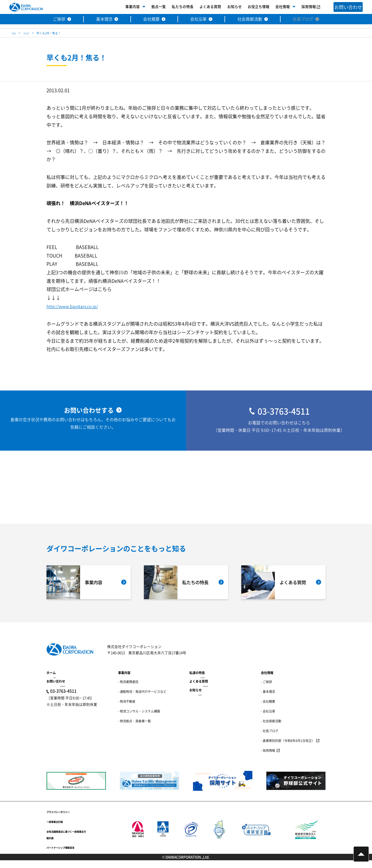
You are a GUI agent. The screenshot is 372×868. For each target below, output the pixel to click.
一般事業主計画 (59, 829)
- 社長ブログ (270, 738)
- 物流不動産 (127, 709)
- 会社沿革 (268, 719)
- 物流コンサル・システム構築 (139, 719)
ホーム (51, 680)
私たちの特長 (175, 7)
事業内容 (125, 7)
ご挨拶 (51, 20)
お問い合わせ (56, 689)
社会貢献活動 (253, 20)
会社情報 (274, 7)
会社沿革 (198, 20)
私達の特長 (197, 680)
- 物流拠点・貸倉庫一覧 (134, 729)
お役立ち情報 (250, 7)
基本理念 (99, 20)
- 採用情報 (268, 758)
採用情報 (300, 7)
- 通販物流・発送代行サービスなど (142, 699)
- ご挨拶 (266, 690)
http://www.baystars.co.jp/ (76, 306)
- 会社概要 (268, 709)
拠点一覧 (151, 7)
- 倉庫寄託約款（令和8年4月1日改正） (288, 748)
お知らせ (226, 7)
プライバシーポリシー (65, 819)
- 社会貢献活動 (271, 729)
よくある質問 (202, 7)
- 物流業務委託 (128, 690)
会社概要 (149, 20)
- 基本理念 (268, 699)
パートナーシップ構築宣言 (68, 855)
